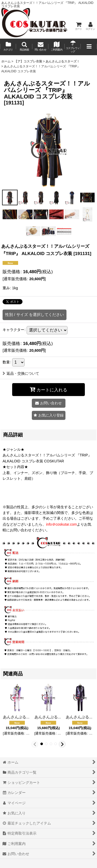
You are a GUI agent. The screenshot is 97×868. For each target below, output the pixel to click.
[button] (24, 47)
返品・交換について (21, 373)
